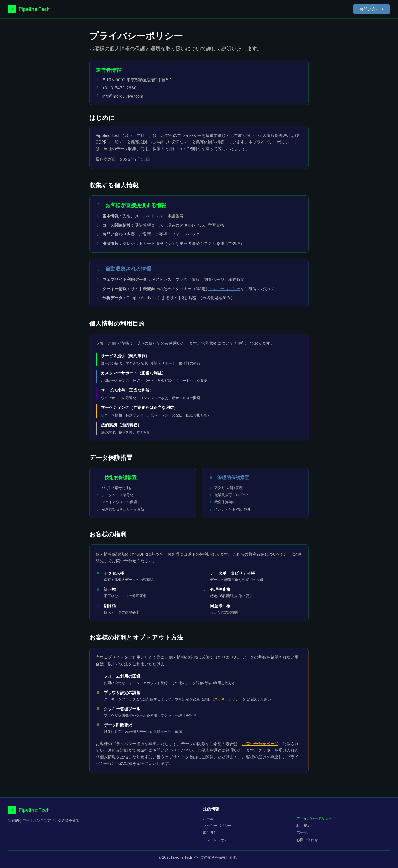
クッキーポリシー (224, 289)
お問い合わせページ (260, 744)
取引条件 (210, 833)
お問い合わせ (372, 9)
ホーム (208, 818)
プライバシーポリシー (314, 818)
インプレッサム (215, 840)
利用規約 (304, 826)
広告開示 (304, 833)
